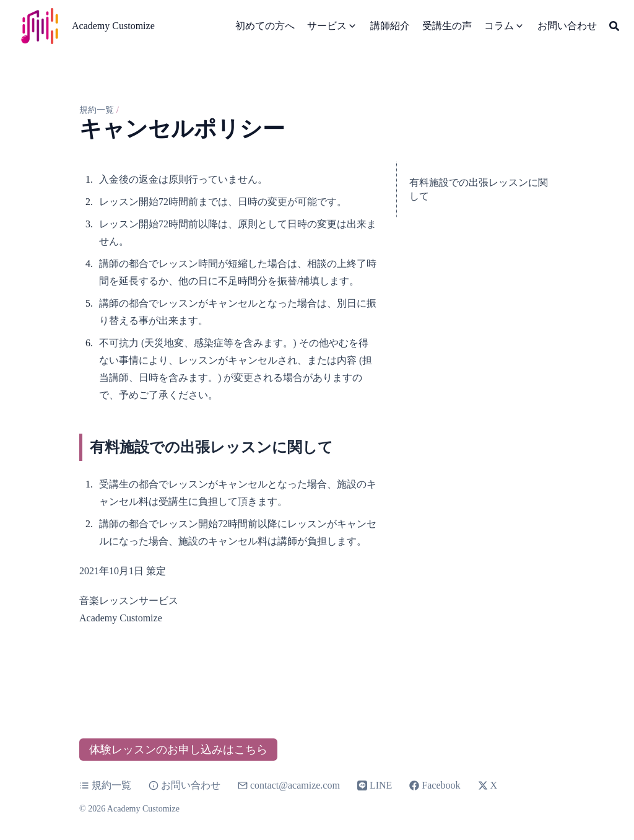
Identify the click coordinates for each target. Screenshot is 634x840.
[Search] (614, 26)
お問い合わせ (185, 785)
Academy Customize (113, 26)
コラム (499, 26)
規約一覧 (97, 110)
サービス (327, 26)
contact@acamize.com (295, 785)
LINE (375, 785)
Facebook (435, 785)
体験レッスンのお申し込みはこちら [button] (178, 750)
